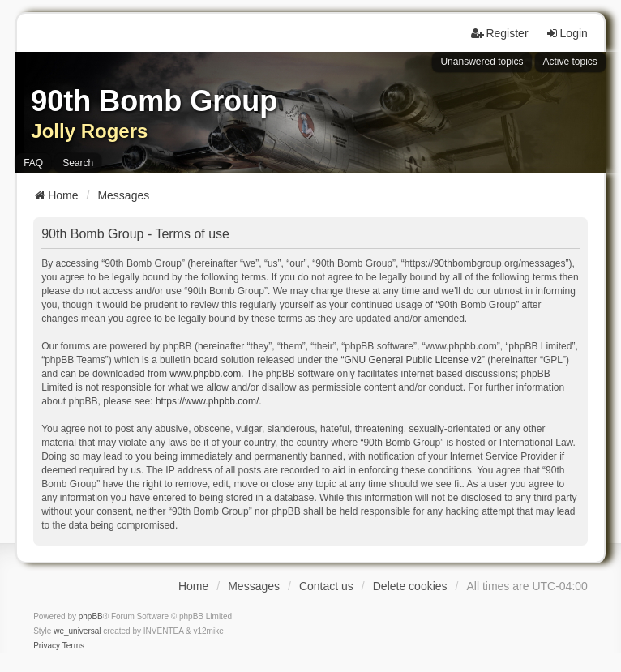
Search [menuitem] (78, 163)
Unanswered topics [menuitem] (482, 62)
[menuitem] (47, 646)
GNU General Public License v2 (412, 360)
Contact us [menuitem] (326, 586)
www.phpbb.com (205, 374)
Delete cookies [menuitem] (410, 586)
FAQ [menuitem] (33, 163)
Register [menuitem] (499, 33)
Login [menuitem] (567, 33)
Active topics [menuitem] (570, 62)
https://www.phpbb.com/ (207, 401)
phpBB (91, 616)
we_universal (77, 631)
